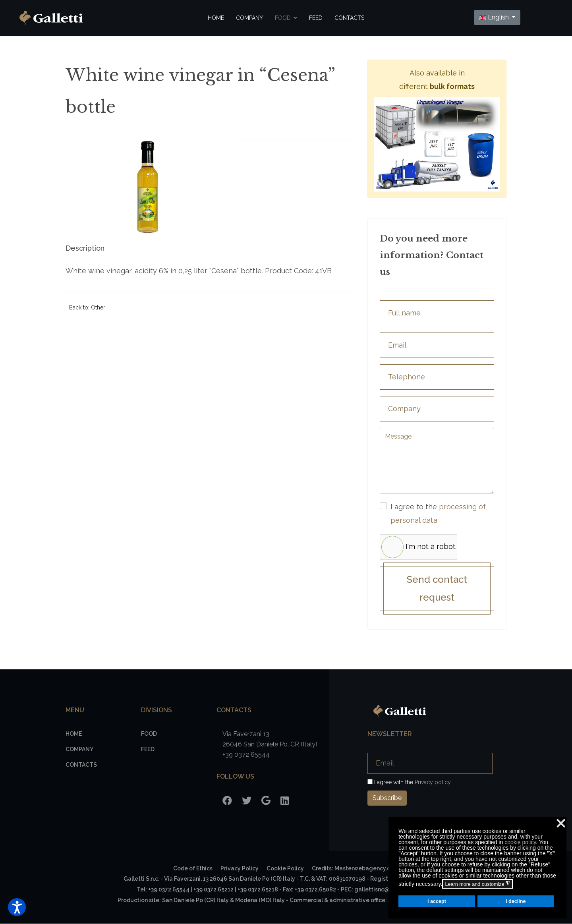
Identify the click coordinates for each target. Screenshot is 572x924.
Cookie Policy (285, 869)
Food (283, 18)
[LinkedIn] (285, 801)
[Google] (266, 801)
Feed (316, 18)
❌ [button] (561, 823)
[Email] (430, 764)
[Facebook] (227, 801)
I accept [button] (437, 901)
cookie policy (520, 842)
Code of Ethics (193, 869)
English (494, 17)
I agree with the (409, 783)
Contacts (349, 18)
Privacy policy (433, 783)
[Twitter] (247, 801)
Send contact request (437, 589)
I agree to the (438, 513)
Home (216, 18)
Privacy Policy (240, 869)
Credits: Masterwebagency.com (355, 869)
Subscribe (387, 798)
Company (249, 18)
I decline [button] (516, 901)
